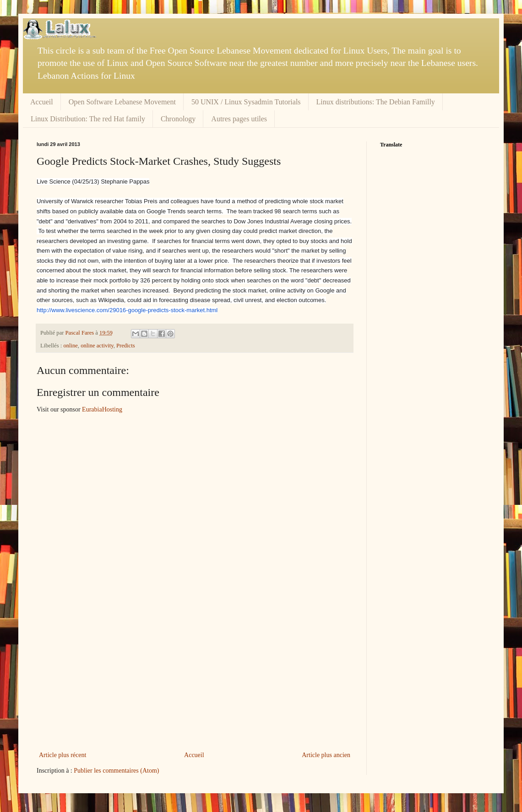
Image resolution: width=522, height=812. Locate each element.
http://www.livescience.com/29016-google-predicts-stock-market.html (127, 310)
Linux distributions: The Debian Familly (376, 102)
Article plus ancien (326, 755)
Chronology (178, 119)
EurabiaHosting (102, 409)
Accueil (42, 102)
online (70, 346)
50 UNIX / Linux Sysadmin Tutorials (246, 102)
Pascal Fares (81, 333)
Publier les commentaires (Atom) (116, 771)
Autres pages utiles (239, 119)
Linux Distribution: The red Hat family (88, 119)
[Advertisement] (195, 681)
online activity (97, 346)
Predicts (126, 346)
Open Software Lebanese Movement (122, 102)
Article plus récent (63, 755)
